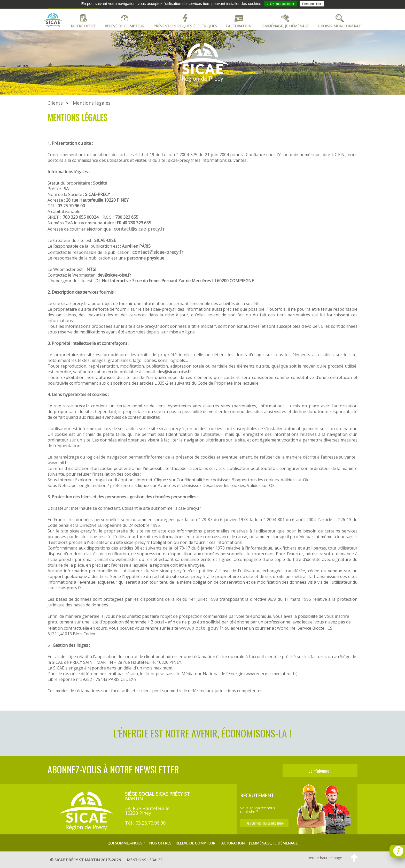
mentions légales (145, 860)
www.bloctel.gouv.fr (201, 628)
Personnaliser (312, 4)
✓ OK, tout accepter (280, 4)
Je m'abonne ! (320, 771)
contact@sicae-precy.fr (139, 229)
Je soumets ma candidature (265, 823)
